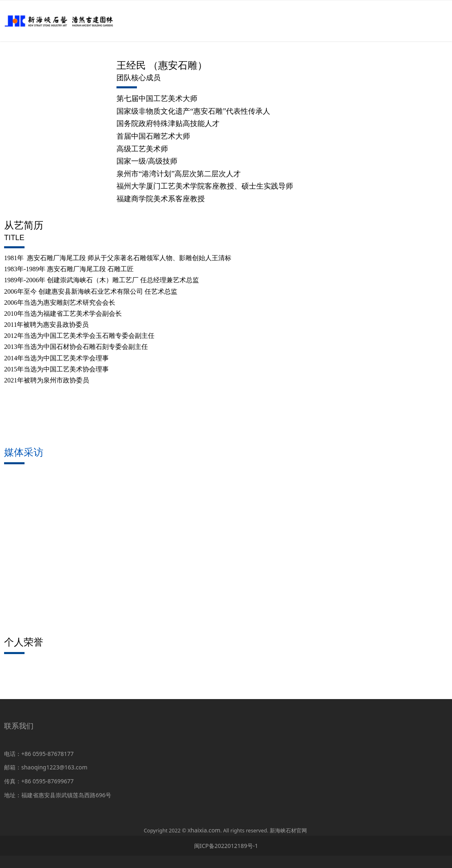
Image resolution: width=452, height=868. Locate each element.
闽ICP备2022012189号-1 (226, 846)
